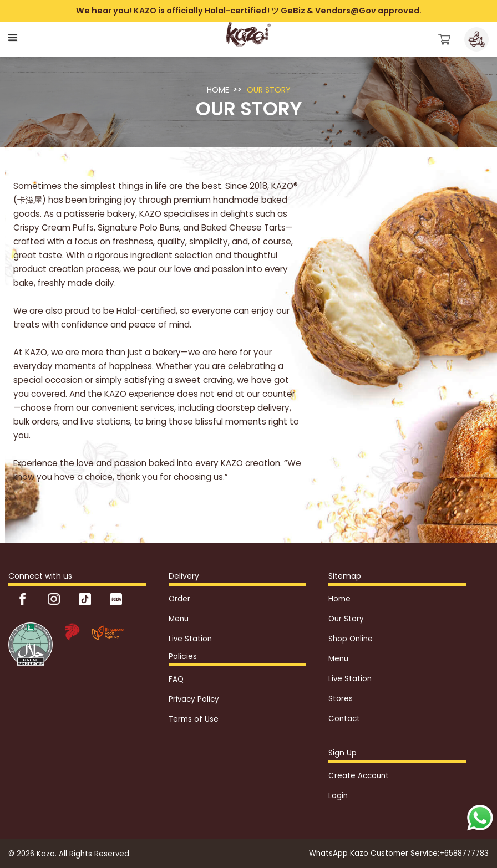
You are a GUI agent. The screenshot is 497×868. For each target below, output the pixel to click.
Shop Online (351, 639)
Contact (344, 719)
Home (218, 90)
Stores (341, 699)
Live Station (190, 639)
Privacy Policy (194, 699)
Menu (179, 619)
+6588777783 (464, 853)
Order (179, 599)
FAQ (176, 679)
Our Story (269, 90)
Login (338, 796)
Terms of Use (194, 719)
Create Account (359, 776)
